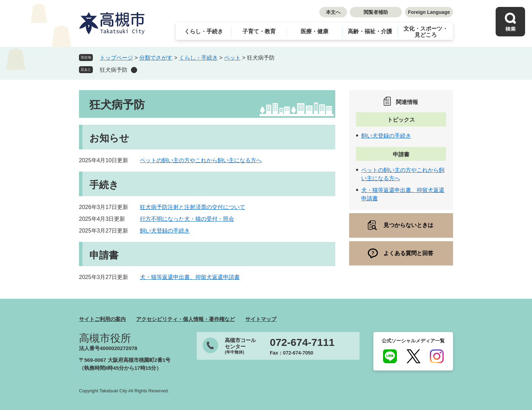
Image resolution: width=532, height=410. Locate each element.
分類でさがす (156, 58)
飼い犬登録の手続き (165, 231)
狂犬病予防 (114, 70)
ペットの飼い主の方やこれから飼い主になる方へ (201, 160)
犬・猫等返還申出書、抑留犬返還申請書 (190, 277)
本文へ (333, 12)
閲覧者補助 (376, 12)
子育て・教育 (259, 31)
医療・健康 (314, 31)
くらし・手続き (204, 31)
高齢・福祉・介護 (370, 31)
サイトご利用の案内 (102, 319)
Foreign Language (429, 12)
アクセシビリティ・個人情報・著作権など (185, 319)
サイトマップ (261, 319)
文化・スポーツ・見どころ (426, 32)
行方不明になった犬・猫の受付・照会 (187, 219)
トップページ (116, 58)
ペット (232, 58)
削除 (134, 70)
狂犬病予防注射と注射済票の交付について (193, 207)
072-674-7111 (302, 342)
